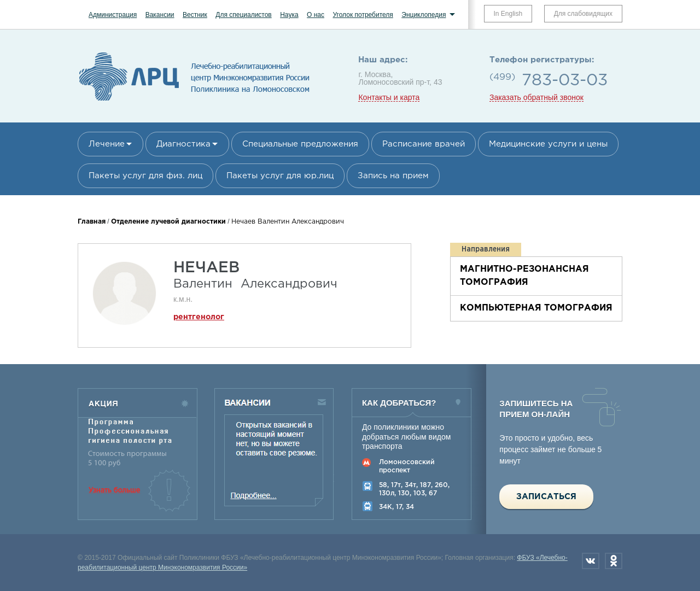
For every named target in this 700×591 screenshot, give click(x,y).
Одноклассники (614, 561)
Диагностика (183, 144)
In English (508, 14)
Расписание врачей (424, 144)
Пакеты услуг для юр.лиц (280, 176)
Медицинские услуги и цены (548, 144)
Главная (92, 222)
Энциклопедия (424, 15)
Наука (289, 15)
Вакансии (160, 15)
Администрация (113, 15)
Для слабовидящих (583, 14)
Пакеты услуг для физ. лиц (145, 176)
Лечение (107, 144)
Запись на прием (393, 176)
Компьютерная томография (536, 308)
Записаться (546, 497)
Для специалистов (244, 15)
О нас (316, 15)
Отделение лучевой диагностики (168, 222)
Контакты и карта (389, 98)
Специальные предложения (300, 144)
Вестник (195, 15)
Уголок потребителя (363, 15)
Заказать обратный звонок (536, 98)
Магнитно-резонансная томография (524, 276)
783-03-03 (565, 81)
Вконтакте (591, 561)
